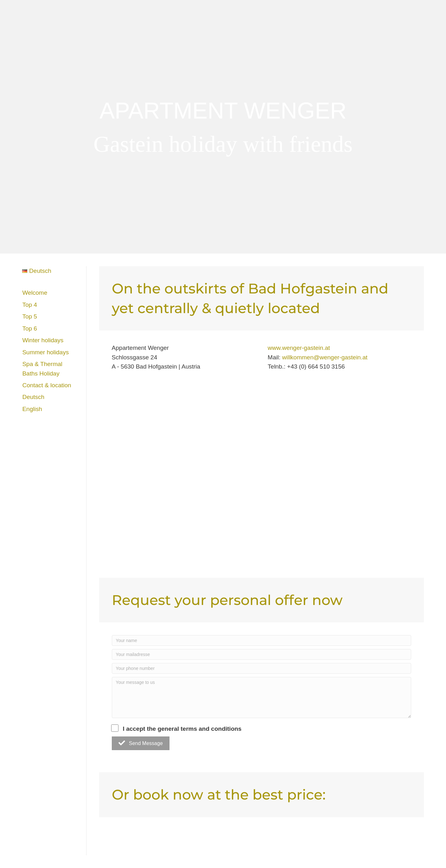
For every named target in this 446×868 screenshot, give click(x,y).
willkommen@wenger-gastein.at (325, 357)
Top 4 (29, 305)
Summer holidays (45, 352)
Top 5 (29, 316)
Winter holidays (43, 340)
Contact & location (47, 385)
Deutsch (33, 397)
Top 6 (29, 328)
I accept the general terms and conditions (177, 728)
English (32, 409)
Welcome (35, 293)
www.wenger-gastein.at (299, 348)
